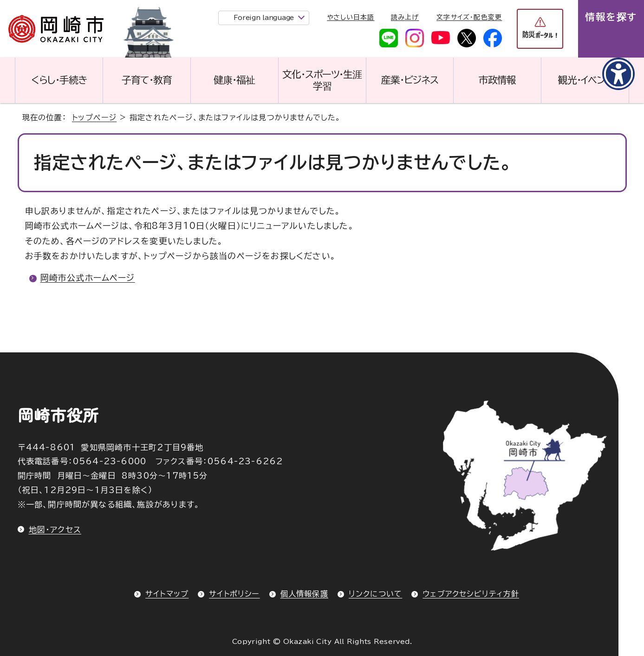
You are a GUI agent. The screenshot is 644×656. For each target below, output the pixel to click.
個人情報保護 (304, 594)
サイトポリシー (234, 594)
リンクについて (375, 594)
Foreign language (264, 18)
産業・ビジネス (410, 80)
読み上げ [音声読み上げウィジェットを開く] (405, 17)
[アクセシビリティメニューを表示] (618, 74)
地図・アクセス (55, 529)
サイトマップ (167, 594)
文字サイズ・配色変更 (469, 17)
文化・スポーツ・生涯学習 (322, 80)
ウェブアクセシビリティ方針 (471, 594)
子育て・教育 (147, 80)
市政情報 (497, 80)
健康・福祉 (234, 80)
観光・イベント (585, 80)
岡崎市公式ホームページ (88, 278)
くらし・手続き (59, 80)
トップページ (94, 117)
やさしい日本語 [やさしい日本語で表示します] (351, 17)
